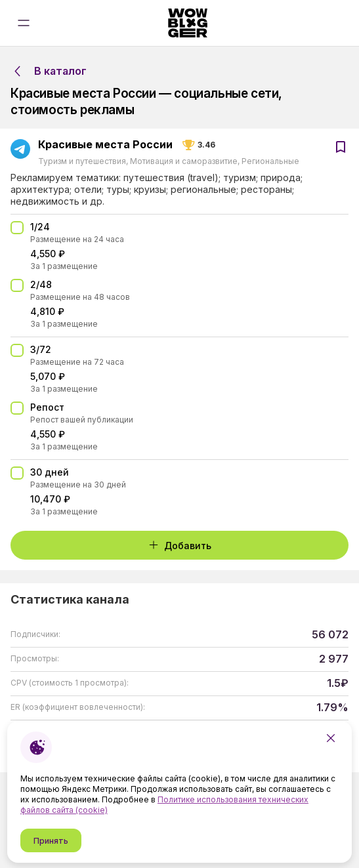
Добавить (180, 546)
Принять (51, 841)
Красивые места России (105, 145)
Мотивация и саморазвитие (184, 161)
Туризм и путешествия (83, 161)
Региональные (269, 161)
